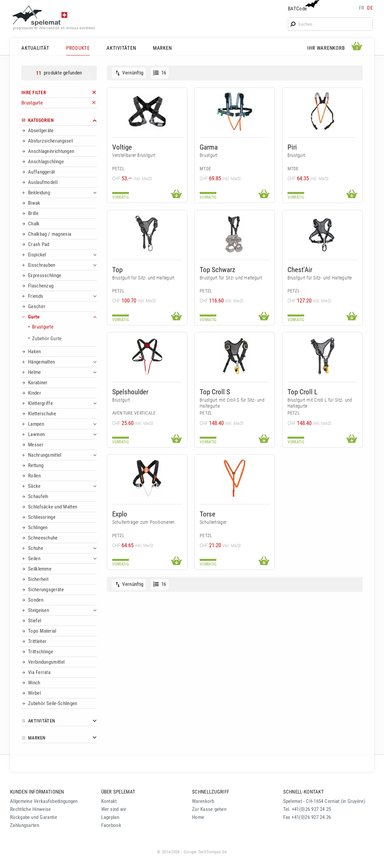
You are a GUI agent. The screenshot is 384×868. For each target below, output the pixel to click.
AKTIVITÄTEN (121, 48)
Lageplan (110, 817)
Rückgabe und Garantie (34, 817)
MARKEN (162, 48)
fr (362, 8)
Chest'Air (300, 270)
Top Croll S (215, 392)
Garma (209, 147)
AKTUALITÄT (35, 48)
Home (198, 817)
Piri (292, 147)
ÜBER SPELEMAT (118, 792)
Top (117, 270)
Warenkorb (203, 801)
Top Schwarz (217, 270)
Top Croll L (303, 392)
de (370, 8)
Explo (120, 514)
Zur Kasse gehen (209, 809)
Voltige (122, 147)
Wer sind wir (114, 809)
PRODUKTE (78, 48)
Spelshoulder (130, 392)
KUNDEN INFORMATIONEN (37, 792)
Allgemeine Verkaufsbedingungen (44, 801)
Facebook (111, 825)
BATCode (303, 6)
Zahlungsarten (25, 825)
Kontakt (109, 801)
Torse (208, 514)
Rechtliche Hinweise (30, 809)
